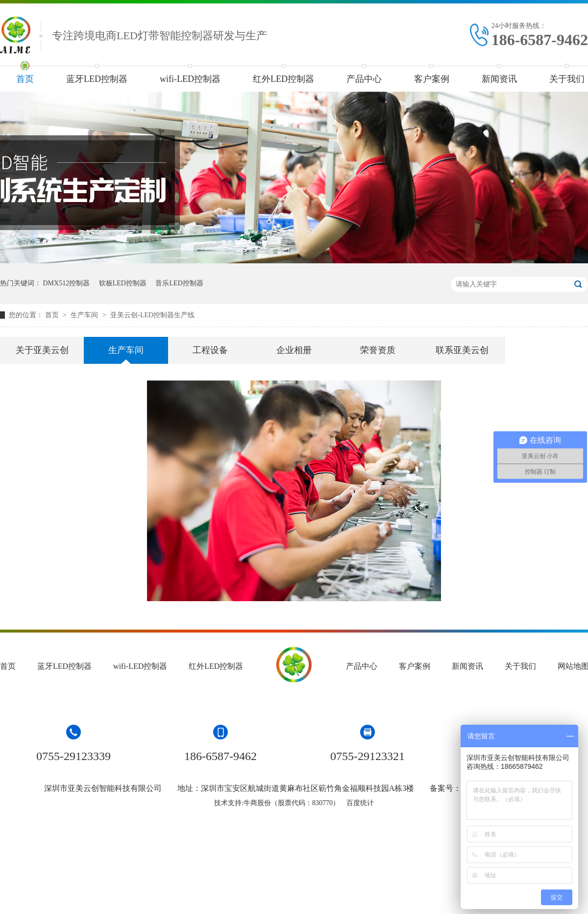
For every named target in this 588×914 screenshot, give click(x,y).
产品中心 (364, 79)
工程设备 (210, 350)
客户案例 (432, 79)
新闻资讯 (499, 79)
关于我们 (520, 666)
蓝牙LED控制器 (97, 79)
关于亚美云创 (42, 350)
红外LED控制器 (283, 79)
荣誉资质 (378, 350)
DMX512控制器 (67, 283)
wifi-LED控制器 (190, 79)
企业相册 (294, 350)
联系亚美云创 (462, 350)
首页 (25, 79)
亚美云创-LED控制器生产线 (152, 315)
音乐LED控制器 (179, 283)
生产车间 (85, 315)
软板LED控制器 (123, 283)
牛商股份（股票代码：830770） (292, 803)
